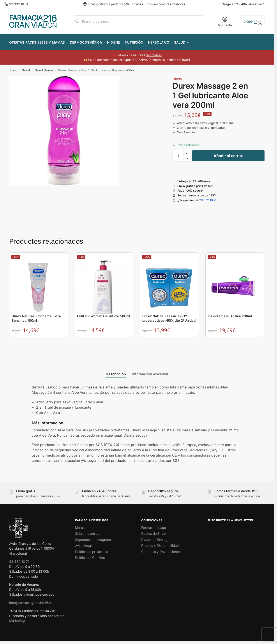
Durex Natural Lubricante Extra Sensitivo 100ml (36, 316)
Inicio (14, 68)
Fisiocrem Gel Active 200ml (230, 314)
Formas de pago (154, 525)
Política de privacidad (92, 549)
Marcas (81, 525)
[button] (252, 21)
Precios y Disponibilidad (160, 543)
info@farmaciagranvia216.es (31, 600)
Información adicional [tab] (150, 372)
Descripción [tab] (116, 372)
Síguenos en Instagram (93, 537)
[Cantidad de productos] (178, 153)
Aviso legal (83, 543)
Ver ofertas (154, 53)
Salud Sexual (44, 68)
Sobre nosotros (87, 531)
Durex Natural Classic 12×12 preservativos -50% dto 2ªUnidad (169, 316)
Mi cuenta (225, 22)
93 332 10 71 (19, 4)
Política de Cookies (90, 555)
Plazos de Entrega (155, 537)
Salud (26, 68)
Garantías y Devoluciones (161, 549)
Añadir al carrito (228, 153)
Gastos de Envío (154, 531)
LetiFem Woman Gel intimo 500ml (104, 314)
